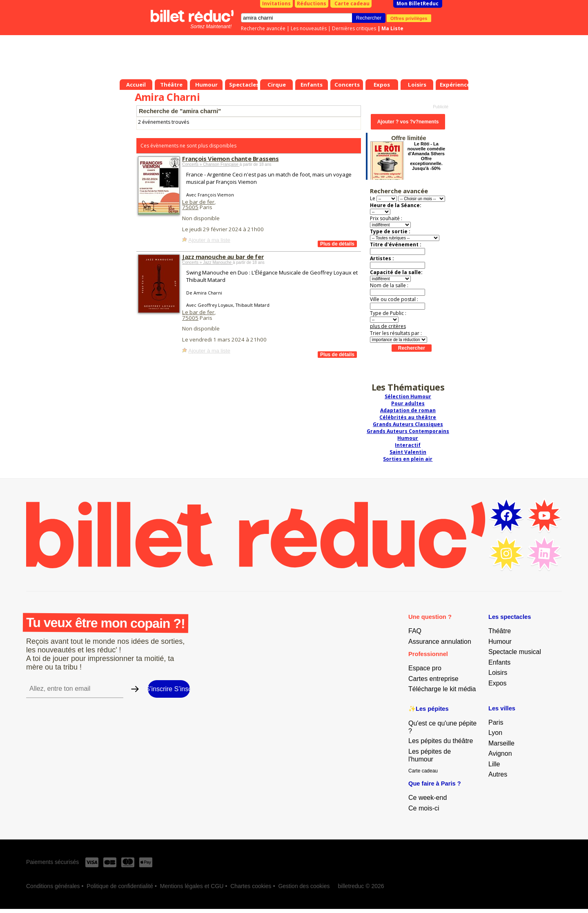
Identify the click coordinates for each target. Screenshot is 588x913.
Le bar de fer (198, 202)
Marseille (501, 743)
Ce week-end (428, 798)
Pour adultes (408, 403)
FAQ (415, 631)
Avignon (500, 753)
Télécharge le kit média (442, 689)
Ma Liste (392, 28)
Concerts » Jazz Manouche (207, 262)
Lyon (495, 733)
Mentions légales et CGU (192, 886)
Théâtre (500, 631)
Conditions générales (53, 886)
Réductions (312, 3)
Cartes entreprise (433, 679)
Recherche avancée (263, 28)
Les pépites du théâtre (441, 741)
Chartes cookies (251, 886)
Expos (497, 683)
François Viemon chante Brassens (230, 158)
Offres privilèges (409, 18)
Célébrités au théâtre (408, 417)
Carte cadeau (352, 3)
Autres (498, 774)
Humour (408, 438)
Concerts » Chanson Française (211, 164)
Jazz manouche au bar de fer (223, 257)
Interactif (408, 445)
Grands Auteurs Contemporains (408, 431)
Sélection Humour (408, 396)
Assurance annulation (440, 642)
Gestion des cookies (304, 886)
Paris (496, 722)
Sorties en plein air (408, 459)
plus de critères (388, 326)
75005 (190, 207)
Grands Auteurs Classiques (408, 424)
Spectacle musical (515, 652)
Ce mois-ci (424, 808)
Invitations (276, 3)
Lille (494, 764)
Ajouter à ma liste (209, 240)
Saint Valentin (408, 452)
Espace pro (425, 668)
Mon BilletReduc (418, 3)
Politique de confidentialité (120, 886)
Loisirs (498, 673)
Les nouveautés (309, 28)
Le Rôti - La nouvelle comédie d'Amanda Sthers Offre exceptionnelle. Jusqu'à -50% (426, 156)
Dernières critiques (354, 28)
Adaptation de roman (408, 410)
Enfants (499, 662)
